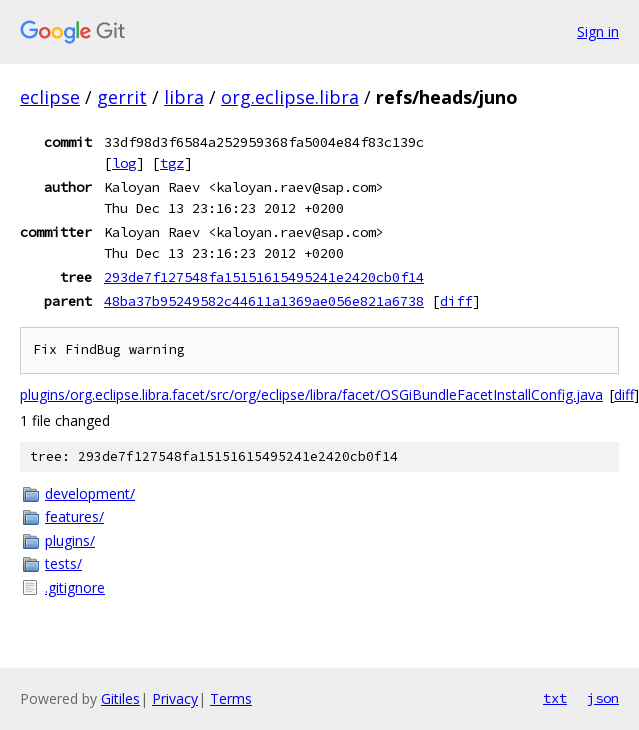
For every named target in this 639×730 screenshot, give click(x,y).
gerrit (122, 97)
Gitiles (120, 698)
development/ (90, 493)
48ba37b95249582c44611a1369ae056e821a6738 (264, 301)
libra (184, 97)
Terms (231, 698)
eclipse (50, 97)
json (603, 698)
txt (555, 698)
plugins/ (70, 540)
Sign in (598, 31)
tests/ (63, 563)
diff (456, 301)
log (124, 163)
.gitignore (75, 587)
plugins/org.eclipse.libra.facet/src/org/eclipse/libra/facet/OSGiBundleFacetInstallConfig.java (311, 394)
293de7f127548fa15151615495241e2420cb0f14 (264, 277)
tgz (172, 163)
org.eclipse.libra (290, 97)
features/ (74, 516)
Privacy (175, 698)
